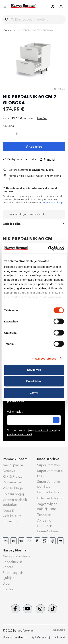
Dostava (9, 471)
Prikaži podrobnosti (44, 358)
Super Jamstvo (49, 465)
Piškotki (60, 637)
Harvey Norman (16, 550)
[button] (52, 6)
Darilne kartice (48, 492)
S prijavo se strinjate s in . (33, 432)
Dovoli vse (34, 370)
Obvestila (10, 521)
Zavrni (34, 393)
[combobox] (37, 19)
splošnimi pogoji (46, 430)
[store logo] (23, 6)
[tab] (34, 224)
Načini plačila (13, 465)
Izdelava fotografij (51, 498)
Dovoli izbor (34, 381)
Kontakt (9, 589)
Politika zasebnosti (15, 637)
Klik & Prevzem (14, 477)
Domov (7, 30)
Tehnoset (44, 515)
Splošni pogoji (14, 494)
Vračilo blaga (13, 488)
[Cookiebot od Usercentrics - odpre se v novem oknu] (48, 248)
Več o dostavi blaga (53, 203)
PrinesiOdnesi (48, 531)
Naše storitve (48, 459)
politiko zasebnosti (19, 434)
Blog (6, 584)
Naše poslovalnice (17, 556)
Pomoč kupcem (15, 459)
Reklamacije (12, 482)
